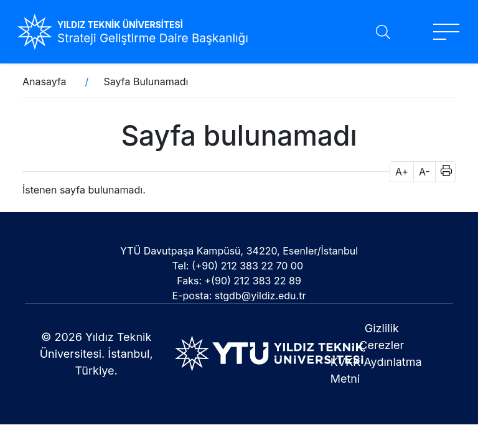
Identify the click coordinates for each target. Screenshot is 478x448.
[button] (442, 172)
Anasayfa (45, 82)
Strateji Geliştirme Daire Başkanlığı (153, 38)
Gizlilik (382, 328)
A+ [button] (402, 172)
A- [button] (424, 172)
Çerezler (382, 345)
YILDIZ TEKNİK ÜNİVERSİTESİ (120, 25)
